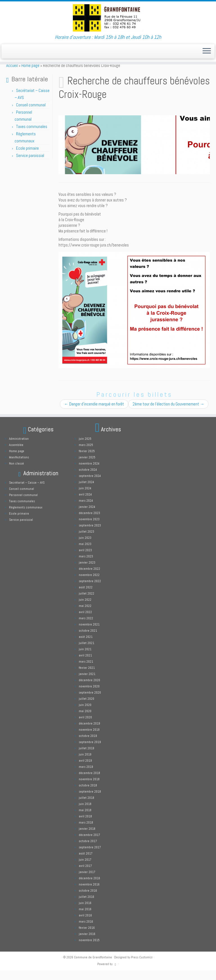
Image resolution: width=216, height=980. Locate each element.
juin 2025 (85, 448)
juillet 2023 (86, 541)
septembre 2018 (90, 801)
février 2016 (87, 937)
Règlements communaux (26, 517)
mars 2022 (86, 628)
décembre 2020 (89, 690)
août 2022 (86, 597)
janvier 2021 (87, 683)
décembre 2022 (89, 578)
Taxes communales (32, 136)
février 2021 (87, 677)
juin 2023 (85, 547)
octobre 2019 (88, 745)
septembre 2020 (90, 702)
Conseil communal (31, 114)
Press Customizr (142, 967)
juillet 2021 (86, 652)
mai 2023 (85, 553)
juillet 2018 (86, 807)
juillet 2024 (86, 492)
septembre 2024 (90, 485)
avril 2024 (85, 504)
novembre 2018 (89, 789)
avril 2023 (85, 560)
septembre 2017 (90, 857)
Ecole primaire (27, 158)
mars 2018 (86, 832)
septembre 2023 (90, 535)
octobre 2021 (88, 640)
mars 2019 (86, 776)
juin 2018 (85, 813)
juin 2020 (85, 714)
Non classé (16, 473)
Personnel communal (24, 504)
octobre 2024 (88, 479)
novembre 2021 (89, 634)
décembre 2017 (89, 844)
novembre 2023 (89, 529)
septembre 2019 (90, 752)
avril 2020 (85, 727)
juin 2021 (85, 659)
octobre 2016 (88, 900)
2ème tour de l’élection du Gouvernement (168, 413)
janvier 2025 (87, 467)
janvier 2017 (87, 882)
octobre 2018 (88, 795)
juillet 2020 (86, 708)
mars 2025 (86, 454)
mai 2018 (85, 820)
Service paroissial (30, 165)
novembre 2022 (89, 584)
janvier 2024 (87, 516)
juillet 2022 (86, 603)
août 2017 (86, 863)
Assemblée (16, 454)
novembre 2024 (89, 473)
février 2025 (87, 461)
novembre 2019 (89, 739)
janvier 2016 (87, 943)
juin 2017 (85, 869)
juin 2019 (85, 764)
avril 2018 (85, 826)
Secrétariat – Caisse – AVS (27, 492)
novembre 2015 (89, 950)
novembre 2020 (89, 696)
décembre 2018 (89, 782)
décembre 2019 (89, 733)
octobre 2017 (88, 851)
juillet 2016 (86, 906)
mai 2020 (85, 721)
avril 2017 (85, 875)
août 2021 (86, 646)
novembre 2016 (89, 894)
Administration (19, 448)
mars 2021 (86, 671)
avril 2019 (85, 770)
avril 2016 (85, 925)
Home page (30, 75)
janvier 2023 (87, 572)
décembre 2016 (89, 888)
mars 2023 (86, 566)
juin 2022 (85, 609)
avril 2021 (85, 665)
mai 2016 (85, 919)
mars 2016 (86, 931)
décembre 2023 (89, 522)
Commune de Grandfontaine (93, 967)
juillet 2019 (86, 758)
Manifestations (19, 467)
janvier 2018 (87, 838)
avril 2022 (85, 622)
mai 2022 (85, 615)
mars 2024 (86, 510)
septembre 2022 (90, 591)
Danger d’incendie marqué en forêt (94, 413)
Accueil (12, 75)
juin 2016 (85, 912)
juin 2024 (85, 498)
